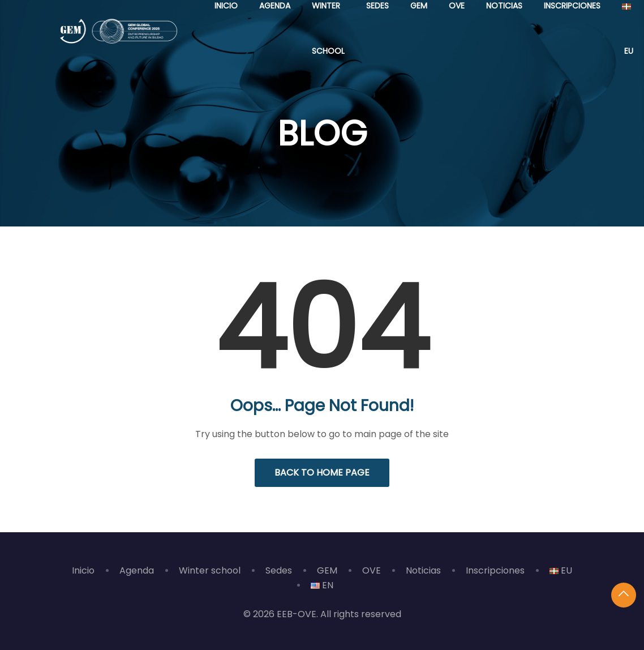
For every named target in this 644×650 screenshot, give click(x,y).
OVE (372, 570)
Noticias (423, 570)
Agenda (137, 570)
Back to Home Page (322, 472)
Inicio (83, 570)
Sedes (279, 570)
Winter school (210, 570)
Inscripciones (495, 570)
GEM (327, 570)
